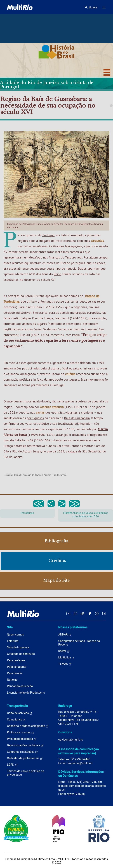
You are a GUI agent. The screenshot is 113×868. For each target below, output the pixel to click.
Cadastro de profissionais (25, 758)
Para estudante (17, 667)
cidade (73, 451)
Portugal (48, 235)
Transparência (17, 706)
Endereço (65, 706)
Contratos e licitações (22, 752)
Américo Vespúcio (52, 407)
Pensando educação (20, 686)
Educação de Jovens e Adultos (36, 475)
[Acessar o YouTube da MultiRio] (68, 614)
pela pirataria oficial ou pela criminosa (67, 368)
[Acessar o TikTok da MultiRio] (83, 614)
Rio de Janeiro (60, 475)
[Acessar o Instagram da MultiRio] (75, 614)
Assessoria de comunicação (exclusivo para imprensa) (79, 751)
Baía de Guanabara (77, 418)
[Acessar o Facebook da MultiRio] (90, 614)
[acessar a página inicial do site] (20, 7)
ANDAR (65, 635)
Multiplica (66, 658)
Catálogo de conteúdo (21, 654)
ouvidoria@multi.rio (71, 740)
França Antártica (15, 446)
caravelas (97, 241)
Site (10, 627)
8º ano (17, 475)
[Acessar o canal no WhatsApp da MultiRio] (97, 614)
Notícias (12, 680)
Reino (57, 274)
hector (64, 651)
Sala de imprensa (18, 647)
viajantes (71, 412)
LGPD (12, 765)
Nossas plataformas (73, 627)
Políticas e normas (21, 732)
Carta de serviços (20, 713)
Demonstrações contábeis (25, 745)
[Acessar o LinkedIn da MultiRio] (104, 614)
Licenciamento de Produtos (26, 693)
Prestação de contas (22, 739)
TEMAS (65, 664)
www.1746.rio (76, 794)
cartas (40, 412)
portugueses (35, 418)
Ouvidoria (65, 732)
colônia (70, 374)
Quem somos (15, 635)
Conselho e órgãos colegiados (28, 726)
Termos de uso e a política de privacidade (25, 773)
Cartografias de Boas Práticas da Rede (79, 643)
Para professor (16, 660)
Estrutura (13, 641)
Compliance (16, 720)
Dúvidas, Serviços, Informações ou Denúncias (81, 774)
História (8, 475)
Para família (15, 673)
